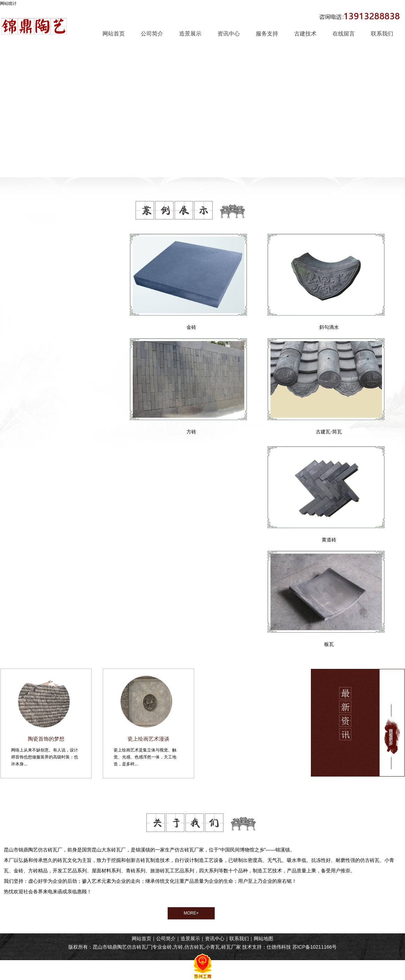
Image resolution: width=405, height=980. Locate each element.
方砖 (191, 432)
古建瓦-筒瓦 (329, 432)
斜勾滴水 (329, 327)
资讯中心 (215, 939)
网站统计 (8, 3)
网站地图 (263, 939)
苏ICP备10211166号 (315, 947)
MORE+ (191, 913)
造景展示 (190, 939)
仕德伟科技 (279, 947)
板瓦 (329, 644)
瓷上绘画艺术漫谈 (148, 739)
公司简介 (166, 939)
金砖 (191, 327)
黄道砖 (329, 540)
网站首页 (142, 939)
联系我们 (239, 939)
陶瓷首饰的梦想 (46, 739)
